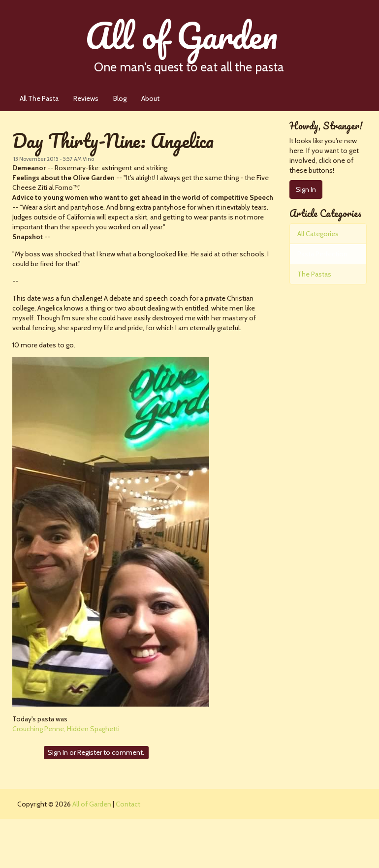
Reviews (86, 98)
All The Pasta (39, 98)
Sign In (58, 752)
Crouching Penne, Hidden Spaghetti (66, 729)
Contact (128, 804)
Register (90, 752)
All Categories (318, 234)
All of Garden (209, 42)
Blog (120, 98)
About (150, 98)
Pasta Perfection (322, 254)
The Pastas (314, 274)
